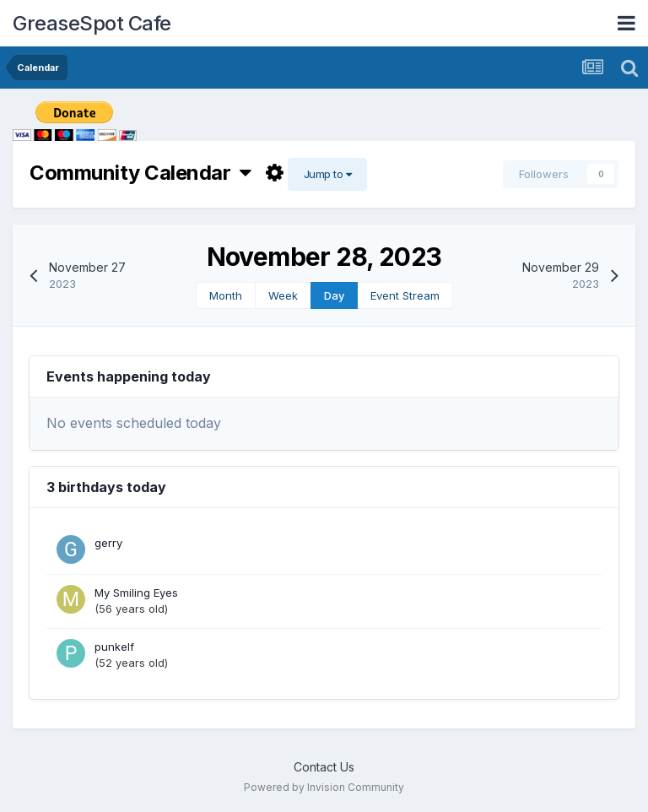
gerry (108, 543)
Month (226, 295)
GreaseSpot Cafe (92, 23)
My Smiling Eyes (136, 593)
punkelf (114, 647)
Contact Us (324, 767)
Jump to (328, 174)
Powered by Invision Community (324, 787)
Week (283, 295)
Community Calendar (140, 173)
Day (334, 295)
